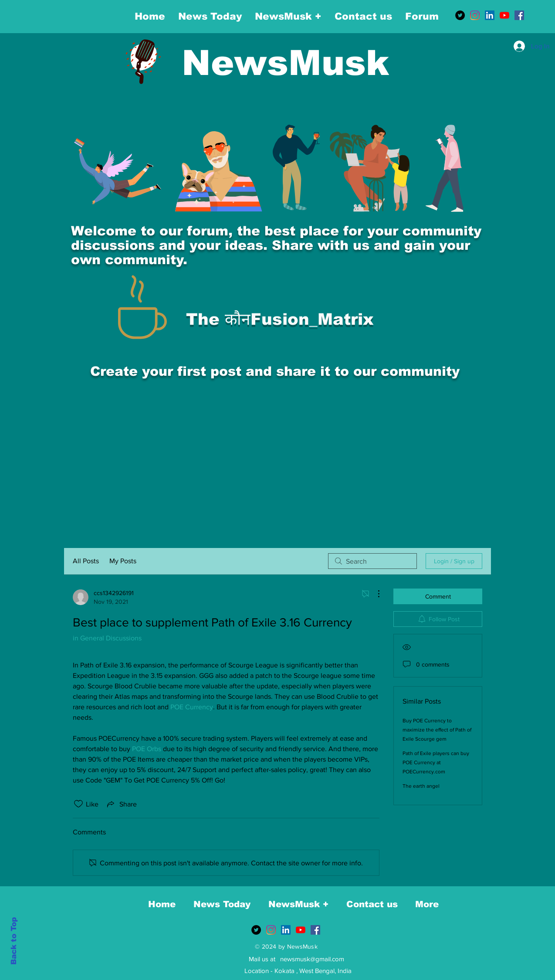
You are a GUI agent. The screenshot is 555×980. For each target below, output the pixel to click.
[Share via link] (121, 804)
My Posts (123, 561)
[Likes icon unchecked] (78, 804)
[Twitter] (460, 15)
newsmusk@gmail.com (312, 959)
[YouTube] (504, 15)
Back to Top (14, 941)
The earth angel (421, 786)
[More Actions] (374, 594)
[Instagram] (475, 15)
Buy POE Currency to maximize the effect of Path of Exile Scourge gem (437, 730)
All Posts (86, 561)
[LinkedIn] (490, 15)
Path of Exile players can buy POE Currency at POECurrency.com (436, 762)
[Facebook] (519, 15)
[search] (372, 561)
